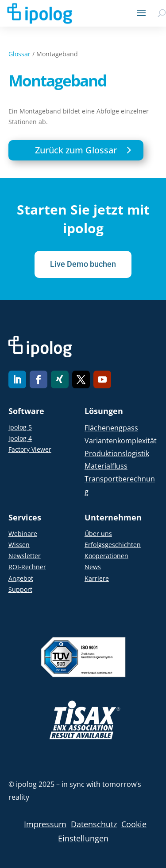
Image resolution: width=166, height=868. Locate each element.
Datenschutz (94, 824)
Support (20, 589)
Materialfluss (106, 466)
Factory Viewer (30, 449)
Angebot (21, 578)
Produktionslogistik (117, 454)
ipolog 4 (20, 438)
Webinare (23, 534)
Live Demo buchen (83, 264)
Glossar (19, 54)
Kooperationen (106, 556)
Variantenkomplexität (121, 441)
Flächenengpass (111, 428)
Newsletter (25, 556)
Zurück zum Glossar (76, 150)
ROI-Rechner (27, 567)
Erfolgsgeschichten (113, 545)
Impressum (45, 824)
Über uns (98, 534)
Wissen (19, 545)
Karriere (97, 578)
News (93, 567)
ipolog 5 (20, 427)
